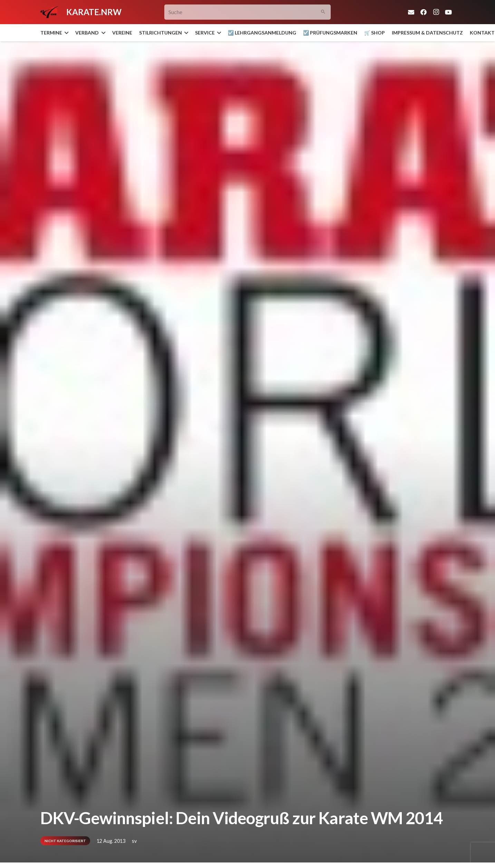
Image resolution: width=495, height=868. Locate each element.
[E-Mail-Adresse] (411, 12)
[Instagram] (436, 12)
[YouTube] (448, 12)
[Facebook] (424, 12)
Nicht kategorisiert (65, 841)
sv (134, 841)
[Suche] (248, 12)
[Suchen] (323, 12)
